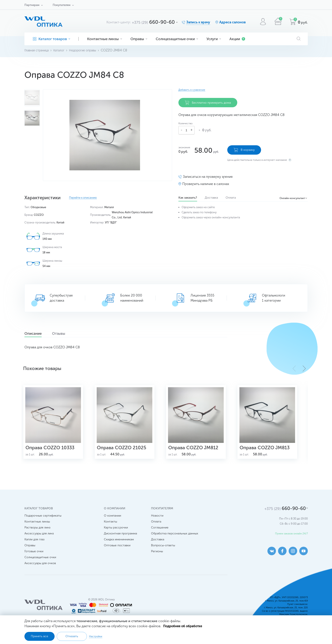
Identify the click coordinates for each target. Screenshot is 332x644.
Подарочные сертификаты (43, 523)
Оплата (235, 196)
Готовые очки (34, 559)
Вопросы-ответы (163, 553)
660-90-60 (153, 22)
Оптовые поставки (117, 553)
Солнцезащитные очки (177, 39)
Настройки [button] (96, 636)
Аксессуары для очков (40, 571)
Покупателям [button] (61, 5)
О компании (112, 523)
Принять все (40, 636)
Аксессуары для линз (39, 541)
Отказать (72, 636)
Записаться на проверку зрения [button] (208, 175)
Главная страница (38, 50)
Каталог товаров (52, 39)
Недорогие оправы (88, 50)
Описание (37, 334)
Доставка (213, 196)
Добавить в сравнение (192, 90)
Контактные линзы (105, 39)
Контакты (110, 529)
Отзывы (69, 334)
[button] (304, 368)
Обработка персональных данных (175, 541)
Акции (237, 39)
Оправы (139, 39)
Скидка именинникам (119, 547)
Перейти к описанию (83, 198)
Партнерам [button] (32, 5)
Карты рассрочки (116, 535)
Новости (157, 523)
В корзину (244, 148)
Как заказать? (188, 196)
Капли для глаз (34, 547)
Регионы (157, 559)
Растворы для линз (37, 535)
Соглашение (160, 535)
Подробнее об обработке (184, 626)
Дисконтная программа (120, 541)
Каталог (63, 50)
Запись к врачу (198, 22)
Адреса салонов (232, 22)
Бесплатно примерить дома (208, 103)
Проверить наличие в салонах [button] (206, 182)
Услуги (214, 39)
